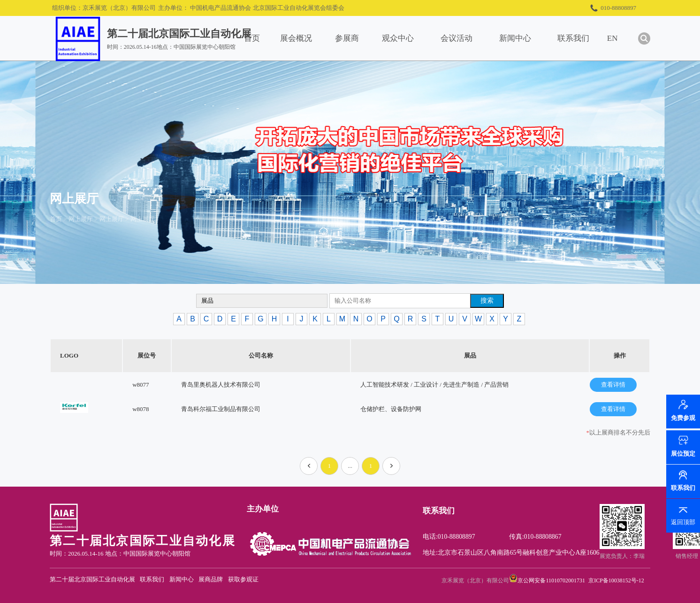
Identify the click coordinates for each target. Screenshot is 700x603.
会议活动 (457, 38)
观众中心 (398, 38)
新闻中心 (515, 38)
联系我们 (573, 38)
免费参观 (683, 419)
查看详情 (613, 385)
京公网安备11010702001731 (551, 580)
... (350, 466)
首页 (252, 38)
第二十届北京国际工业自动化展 (92, 579)
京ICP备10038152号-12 (616, 580)
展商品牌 (211, 579)
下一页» (392, 469)
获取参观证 (243, 579)
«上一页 (310, 469)
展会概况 (296, 38)
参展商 (347, 38)
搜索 (487, 300)
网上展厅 (81, 219)
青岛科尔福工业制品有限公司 (221, 409)
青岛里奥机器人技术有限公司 (221, 385)
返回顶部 (683, 522)
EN (612, 38)
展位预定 (683, 454)
